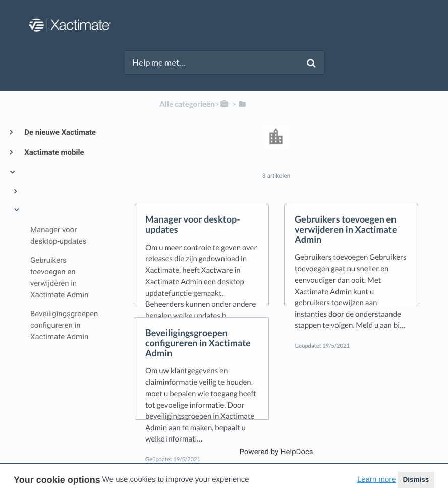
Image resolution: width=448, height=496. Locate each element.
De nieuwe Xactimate (59, 132)
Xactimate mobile (53, 152)
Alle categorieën (187, 104)
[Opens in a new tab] (276, 452)
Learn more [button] (377, 480)
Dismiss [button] (416, 480)
